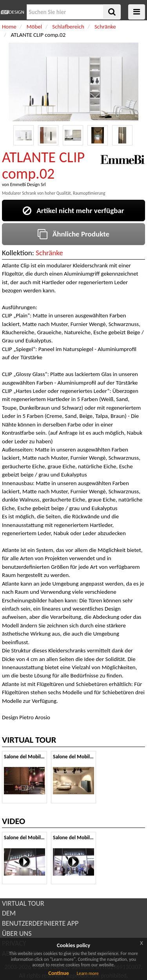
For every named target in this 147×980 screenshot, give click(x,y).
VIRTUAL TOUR (23, 903)
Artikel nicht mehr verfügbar (73, 211)
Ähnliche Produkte (73, 234)
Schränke (49, 253)
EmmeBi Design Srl (28, 185)
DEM (9, 913)
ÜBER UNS (17, 933)
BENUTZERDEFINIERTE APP (40, 923)
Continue (59, 973)
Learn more (88, 973)
